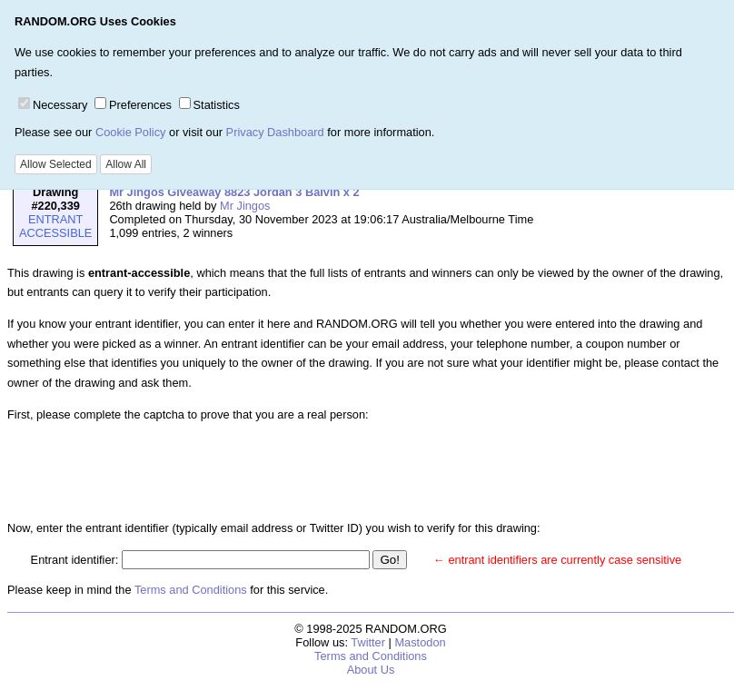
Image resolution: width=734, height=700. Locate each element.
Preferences (133, 105)
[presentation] (169, 471)
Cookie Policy (131, 132)
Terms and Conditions (191, 590)
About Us (371, 670)
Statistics (209, 105)
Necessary (53, 105)
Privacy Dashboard (275, 132)
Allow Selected (56, 164)
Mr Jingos (245, 206)
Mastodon (420, 642)
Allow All (126, 164)
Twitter (368, 642)
